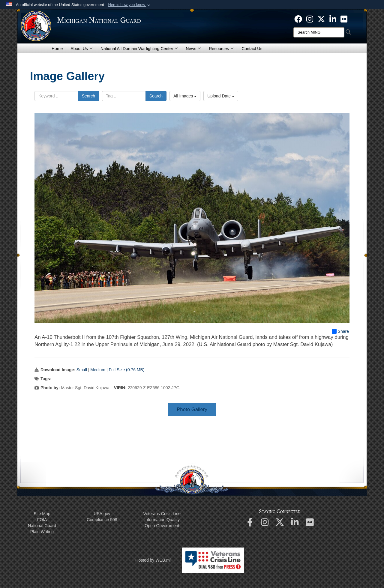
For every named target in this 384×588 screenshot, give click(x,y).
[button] (130, 5)
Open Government (162, 526)
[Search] (319, 32)
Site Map (42, 514)
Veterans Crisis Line (162, 514)
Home (57, 49)
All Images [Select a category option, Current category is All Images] (185, 96)
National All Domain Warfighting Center (139, 49)
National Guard (42, 526)
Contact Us (252, 49)
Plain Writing (42, 532)
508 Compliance (102, 520)
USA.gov (102, 514)
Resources (221, 49)
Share (340, 331)
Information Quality (162, 520)
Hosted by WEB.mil (153, 560)
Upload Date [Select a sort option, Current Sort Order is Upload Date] (221, 96)
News (193, 49)
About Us (82, 49)
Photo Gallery (192, 409)
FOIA (42, 520)
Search (88, 96)
